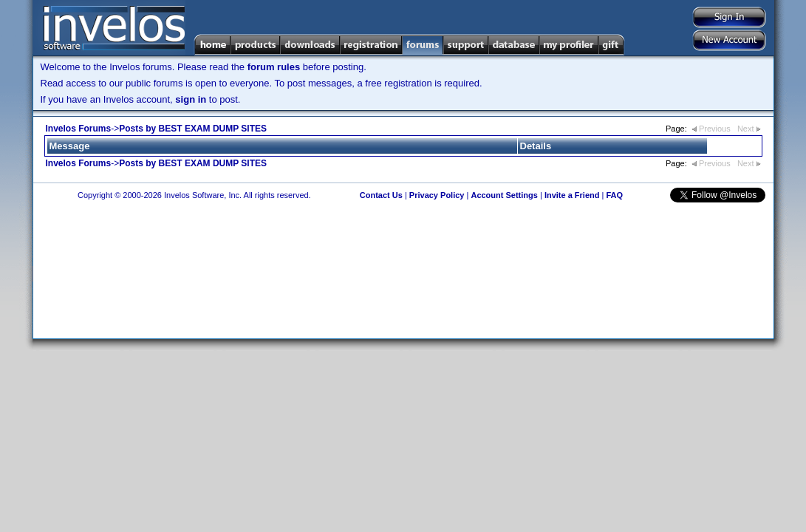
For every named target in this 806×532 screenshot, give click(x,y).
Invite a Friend (572, 195)
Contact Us (381, 195)
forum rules (274, 67)
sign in (191, 99)
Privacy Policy (437, 195)
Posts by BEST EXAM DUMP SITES (193, 129)
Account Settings (504, 195)
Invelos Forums (79, 129)
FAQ (614, 195)
